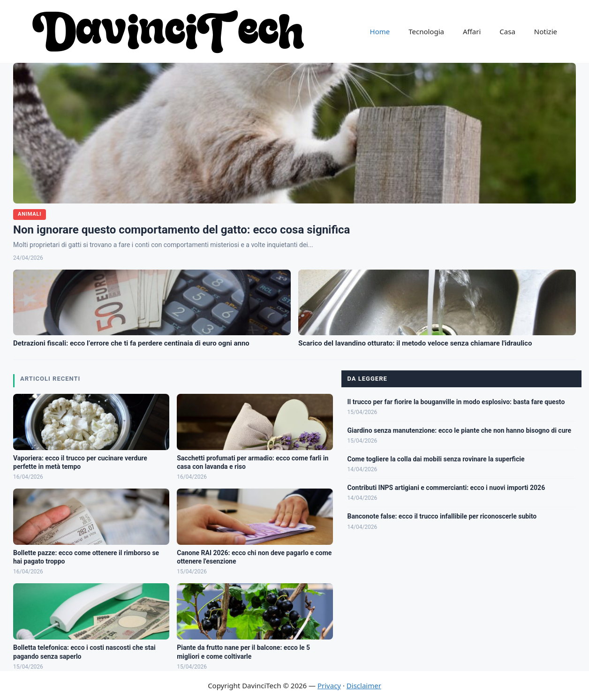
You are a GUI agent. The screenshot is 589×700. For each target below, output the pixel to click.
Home (380, 31)
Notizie (546, 31)
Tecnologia (426, 31)
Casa (507, 31)
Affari (472, 31)
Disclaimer (364, 685)
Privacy (329, 685)
